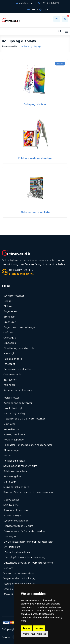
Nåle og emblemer (14, 435)
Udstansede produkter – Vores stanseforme (28, 563)
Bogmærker (11, 311)
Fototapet (9, 364)
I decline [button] (39, 628)
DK (43, 10)
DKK (32, 10)
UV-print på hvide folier (17, 552)
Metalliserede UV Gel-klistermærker (24, 419)
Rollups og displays (14, 461)
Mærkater (9, 424)
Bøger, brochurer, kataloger (20, 327)
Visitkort (8, 568)
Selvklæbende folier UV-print (20, 466)
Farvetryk (9, 354)
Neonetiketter (12, 429)
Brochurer (10, 322)
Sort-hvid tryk (11, 505)
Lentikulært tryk (13, 408)
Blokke (8, 306)
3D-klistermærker (14, 296)
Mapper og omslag (14, 413)
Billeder (8, 301)
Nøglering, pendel (14, 440)
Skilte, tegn (10, 482)
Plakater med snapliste (35, 212)
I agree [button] (27, 628)
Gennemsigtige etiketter (18, 369)
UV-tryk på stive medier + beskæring (24, 557)
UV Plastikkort (12, 547)
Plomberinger (12, 450)
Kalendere (9, 385)
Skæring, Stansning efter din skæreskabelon (29, 492)
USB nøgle (10, 537)
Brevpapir (9, 317)
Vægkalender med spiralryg (19, 578)
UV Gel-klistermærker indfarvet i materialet (28, 542)
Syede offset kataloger (16, 521)
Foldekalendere (13, 359)
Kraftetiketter (11, 398)
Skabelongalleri (12, 476)
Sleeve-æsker (11, 500)
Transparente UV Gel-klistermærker (24, 531)
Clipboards (10, 343)
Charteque (10, 338)
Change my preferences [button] (35, 634)
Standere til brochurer (16, 510)
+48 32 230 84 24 (49, 3)
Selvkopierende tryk (15, 471)
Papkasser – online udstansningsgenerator (28, 445)
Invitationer (10, 380)
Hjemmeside (9, 46)
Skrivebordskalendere (16, 487)
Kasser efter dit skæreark (18, 390)
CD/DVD (8, 333)
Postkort (8, 456)
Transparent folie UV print (18, 526)
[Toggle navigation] (67, 31)
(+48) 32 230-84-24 (21, 274)
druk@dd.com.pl (26, 3)
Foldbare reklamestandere (35, 158)
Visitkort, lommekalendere (19, 573)
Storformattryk (12, 516)
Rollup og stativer (35, 104)
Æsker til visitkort (13, 594)
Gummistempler (13, 374)
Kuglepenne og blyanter (18, 403)
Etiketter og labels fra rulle (19, 348)
